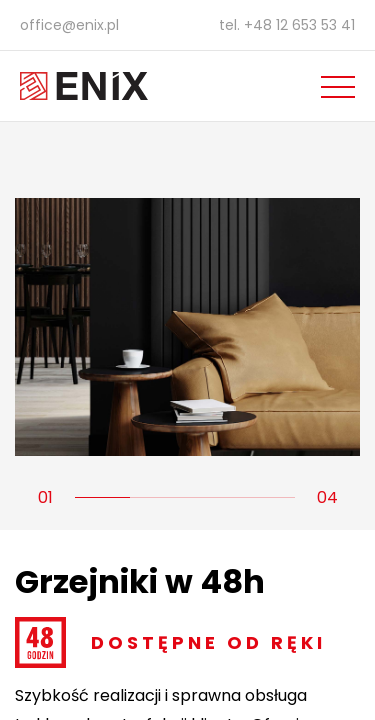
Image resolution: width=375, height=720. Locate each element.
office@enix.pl (69, 25)
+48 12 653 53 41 (299, 25)
